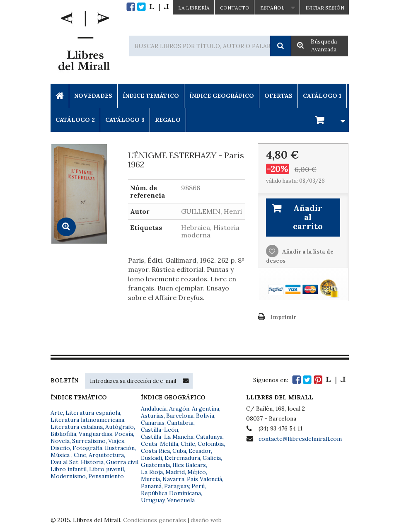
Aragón (179, 409)
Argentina (206, 409)
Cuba (179, 451)
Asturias (152, 416)
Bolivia (205, 416)
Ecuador (200, 451)
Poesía (124, 434)
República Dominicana (171, 493)
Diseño (60, 448)
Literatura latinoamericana (87, 420)
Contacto (235, 8)
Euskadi (151, 458)
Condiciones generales (155, 520)
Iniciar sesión (325, 8)
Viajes (116, 441)
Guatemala (155, 465)
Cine (80, 455)
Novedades (93, 96)
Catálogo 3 (125, 120)
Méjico (197, 472)
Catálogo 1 (322, 96)
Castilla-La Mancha (167, 437)
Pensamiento (106, 476)
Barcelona (180, 416)
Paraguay (177, 486)
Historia (92, 462)
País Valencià (204, 479)
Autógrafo (120, 427)
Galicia (212, 458)
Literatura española (93, 413)
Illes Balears (189, 465)
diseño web (206, 520)
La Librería (194, 8)
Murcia (150, 479)
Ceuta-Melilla (160, 444)
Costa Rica (155, 451)
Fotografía (87, 448)
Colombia (211, 444)
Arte (57, 413)
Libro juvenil (106, 469)
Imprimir (283, 317)
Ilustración (120, 448)
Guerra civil (122, 462)
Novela (60, 441)
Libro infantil (69, 469)
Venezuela (181, 500)
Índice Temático (151, 96)
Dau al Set (64, 462)
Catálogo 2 (75, 120)
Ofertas (278, 96)
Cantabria (180, 423)
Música (61, 455)
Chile (188, 444)
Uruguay (153, 500)
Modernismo (68, 476)
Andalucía (154, 409)
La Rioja (152, 472)
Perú (198, 486)
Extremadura (182, 458)
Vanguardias (96, 434)
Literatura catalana (77, 427)
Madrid (175, 472)
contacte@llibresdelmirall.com (300, 439)
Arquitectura (106, 455)
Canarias (153, 423)
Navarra (173, 479)
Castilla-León (160, 430)
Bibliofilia (63, 434)
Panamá (151, 486)
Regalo (168, 120)
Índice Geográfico (222, 96)
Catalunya (209, 437)
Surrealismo (89, 441)
